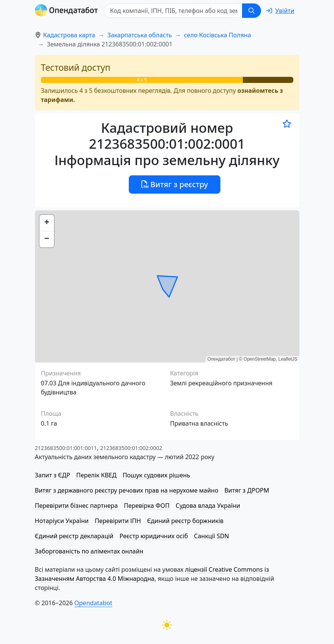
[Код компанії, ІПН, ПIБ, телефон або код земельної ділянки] (173, 11)
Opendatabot (93, 603)
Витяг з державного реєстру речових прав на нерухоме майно (127, 490)
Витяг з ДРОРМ (247, 490)
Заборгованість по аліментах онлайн (89, 551)
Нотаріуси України (62, 521)
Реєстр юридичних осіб (154, 536)
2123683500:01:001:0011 (66, 448)
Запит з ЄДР (53, 475)
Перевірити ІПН (118, 521)
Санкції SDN (211, 536)
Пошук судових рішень (157, 475)
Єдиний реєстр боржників (185, 521)
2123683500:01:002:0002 (131, 448)
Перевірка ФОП (147, 506)
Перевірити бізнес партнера (76, 506)
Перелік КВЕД (96, 475)
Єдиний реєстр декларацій (74, 536)
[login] (280, 11)
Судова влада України (208, 506)
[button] (47, 223)
